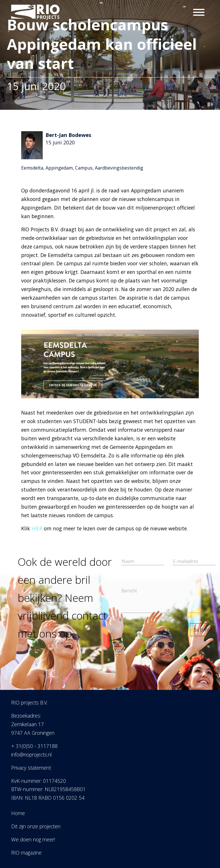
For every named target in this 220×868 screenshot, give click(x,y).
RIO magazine (26, 853)
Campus (84, 168)
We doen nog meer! (33, 839)
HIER (37, 528)
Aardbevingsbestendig (119, 168)
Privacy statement (31, 768)
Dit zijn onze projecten (36, 826)
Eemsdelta (32, 168)
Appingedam (59, 168)
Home (18, 813)
